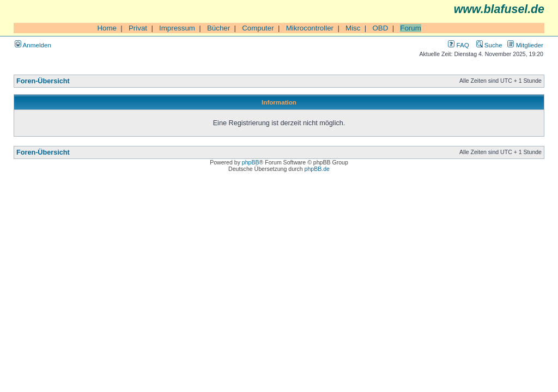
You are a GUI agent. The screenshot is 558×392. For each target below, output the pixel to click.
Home (107, 28)
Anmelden (33, 45)
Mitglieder (525, 45)
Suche (489, 45)
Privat (138, 28)
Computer (258, 28)
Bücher (219, 28)
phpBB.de (317, 169)
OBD (380, 28)
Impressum (177, 28)
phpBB (251, 162)
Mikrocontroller (310, 28)
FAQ (458, 45)
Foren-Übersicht (43, 81)
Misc (353, 28)
